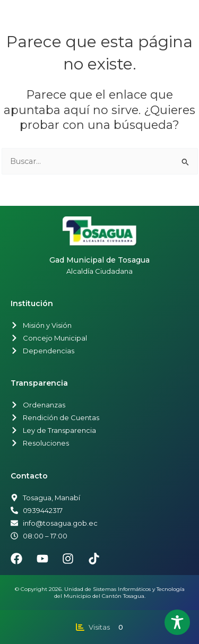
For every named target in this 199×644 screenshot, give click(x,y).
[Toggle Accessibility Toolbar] (177, 622)
